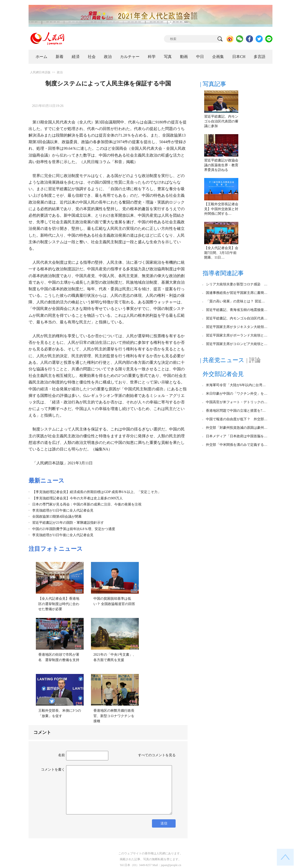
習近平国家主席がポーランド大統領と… (237, 335)
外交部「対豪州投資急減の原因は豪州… (237, 428)
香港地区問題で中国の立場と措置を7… (236, 411)
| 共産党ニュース (222, 360)
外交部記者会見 (223, 374)
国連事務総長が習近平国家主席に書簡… (237, 293)
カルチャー (130, 57)
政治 (108, 57)
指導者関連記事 (223, 273)
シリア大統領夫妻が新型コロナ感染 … (237, 284)
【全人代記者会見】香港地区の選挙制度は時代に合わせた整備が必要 (59, 604)
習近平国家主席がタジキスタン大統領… (237, 327)
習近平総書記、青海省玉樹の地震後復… (237, 310)
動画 (184, 57)
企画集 (218, 57)
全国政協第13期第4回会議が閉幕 (57, 517)
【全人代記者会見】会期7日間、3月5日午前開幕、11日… (221, 253)
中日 (200, 57)
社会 (92, 57)
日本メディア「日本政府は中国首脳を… (237, 436)
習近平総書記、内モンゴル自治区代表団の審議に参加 (221, 121)
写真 (168, 57)
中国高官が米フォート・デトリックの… (237, 402)
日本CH (239, 57)
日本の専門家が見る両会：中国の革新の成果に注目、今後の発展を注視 (87, 504)
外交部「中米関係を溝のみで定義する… (237, 445)
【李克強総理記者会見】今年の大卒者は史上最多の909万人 (77, 498)
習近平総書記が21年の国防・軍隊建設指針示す (68, 523)
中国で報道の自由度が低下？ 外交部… (237, 419)
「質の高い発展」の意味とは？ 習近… (235, 301)
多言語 (260, 57)
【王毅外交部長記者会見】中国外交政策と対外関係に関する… (221, 209)
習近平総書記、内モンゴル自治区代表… (237, 318)
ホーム (41, 57)
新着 (60, 57)
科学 (152, 57)
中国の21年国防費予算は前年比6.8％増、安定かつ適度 (74, 529)
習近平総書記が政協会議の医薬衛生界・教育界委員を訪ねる (221, 165)
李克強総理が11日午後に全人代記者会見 (63, 510)
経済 (76, 57)
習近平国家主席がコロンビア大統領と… (237, 344)
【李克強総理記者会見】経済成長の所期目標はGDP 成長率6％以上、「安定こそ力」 (97, 492)
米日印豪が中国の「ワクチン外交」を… (237, 394)
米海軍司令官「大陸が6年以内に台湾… (236, 385)
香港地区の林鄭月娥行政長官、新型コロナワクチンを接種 (114, 716)
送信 (164, 823)
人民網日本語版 (40, 72)
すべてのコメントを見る (157, 755)
